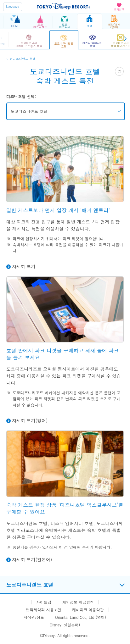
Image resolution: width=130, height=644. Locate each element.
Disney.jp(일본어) (65, 625)
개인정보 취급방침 (78, 602)
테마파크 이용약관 (88, 610)
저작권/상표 (34, 617)
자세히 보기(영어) (30, 420)
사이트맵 (44, 602)
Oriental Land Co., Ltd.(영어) (81, 617)
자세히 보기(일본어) (32, 559)
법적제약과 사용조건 (43, 610)
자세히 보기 (24, 266)
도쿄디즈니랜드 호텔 (29, 111)
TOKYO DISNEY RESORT (64, 7)
